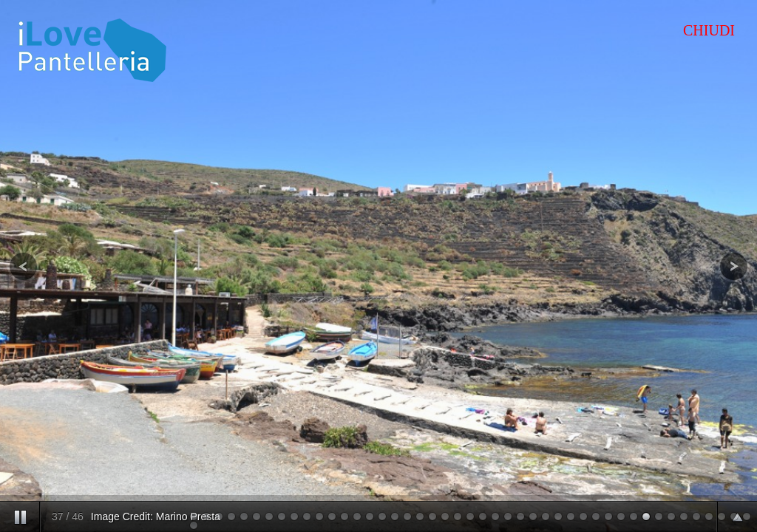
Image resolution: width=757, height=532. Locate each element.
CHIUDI (709, 30)
